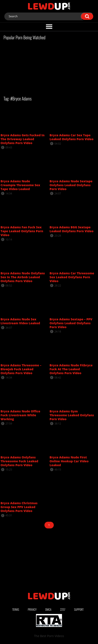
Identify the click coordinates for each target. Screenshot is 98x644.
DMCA (48, 609)
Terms (16, 609)
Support (79, 609)
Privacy (32, 609)
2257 (63, 609)
